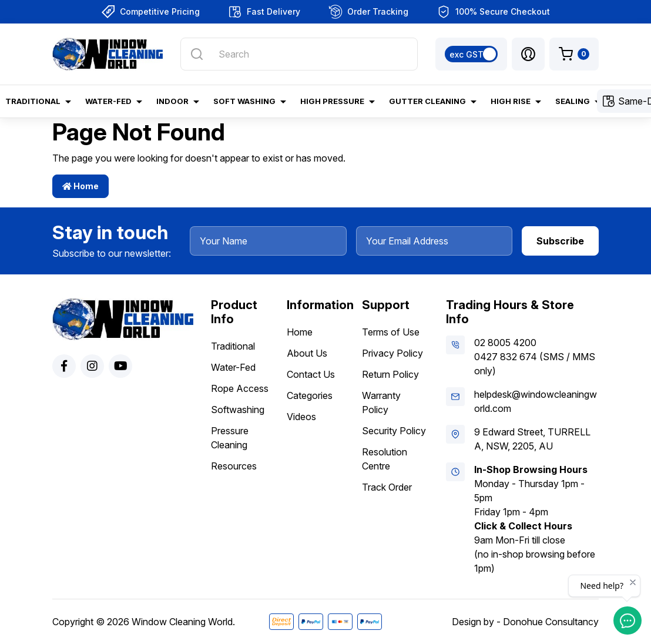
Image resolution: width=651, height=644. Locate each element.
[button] (528, 54)
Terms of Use (391, 332)
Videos (301, 417)
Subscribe (560, 241)
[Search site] (197, 54)
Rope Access (240, 388)
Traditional (233, 346)
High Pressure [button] (332, 101)
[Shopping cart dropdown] (574, 54)
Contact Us (311, 374)
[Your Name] (268, 241)
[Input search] (299, 54)
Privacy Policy (392, 353)
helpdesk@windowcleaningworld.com (536, 401)
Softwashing (238, 410)
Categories (310, 395)
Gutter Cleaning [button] (427, 101)
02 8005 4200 (505, 343)
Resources (234, 466)
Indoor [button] (172, 101)
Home (80, 186)
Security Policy (394, 431)
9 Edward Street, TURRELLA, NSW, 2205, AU (532, 439)
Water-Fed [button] (108, 101)
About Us (307, 353)
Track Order (387, 487)
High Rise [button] (511, 101)
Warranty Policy (381, 402)
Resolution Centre (385, 459)
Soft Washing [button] (244, 101)
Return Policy (390, 374)
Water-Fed (233, 367)
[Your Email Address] (434, 241)
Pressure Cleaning (230, 438)
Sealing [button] (573, 101)
